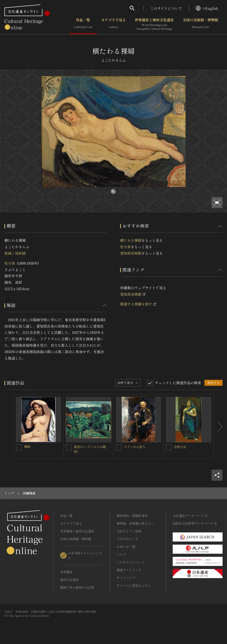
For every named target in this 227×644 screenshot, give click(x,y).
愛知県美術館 (131, 253)
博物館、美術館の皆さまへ (135, 523)
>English (207, 8)
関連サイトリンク (129, 570)
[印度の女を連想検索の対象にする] (169, 447)
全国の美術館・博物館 (200, 24)
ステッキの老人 (135, 447)
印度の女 (180, 447)
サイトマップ (126, 578)
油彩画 (20, 253)
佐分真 (10, 263)
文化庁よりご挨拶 (129, 531)
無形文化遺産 (69, 580)
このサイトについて (166, 8)
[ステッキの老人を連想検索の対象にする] (119, 447)
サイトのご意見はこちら (134, 585)
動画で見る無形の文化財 (77, 587)
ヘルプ (121, 554)
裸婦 (27, 447)
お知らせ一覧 (126, 547)
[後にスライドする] (218, 426)
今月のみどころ (127, 539)
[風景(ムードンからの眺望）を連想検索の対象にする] (69, 447)
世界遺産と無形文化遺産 (154, 24)
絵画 (8, 253)
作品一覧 (83, 24)
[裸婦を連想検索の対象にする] (19, 447)
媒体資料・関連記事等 (132, 516)
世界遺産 (66, 572)
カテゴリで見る (113, 24)
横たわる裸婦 (131, 240)
